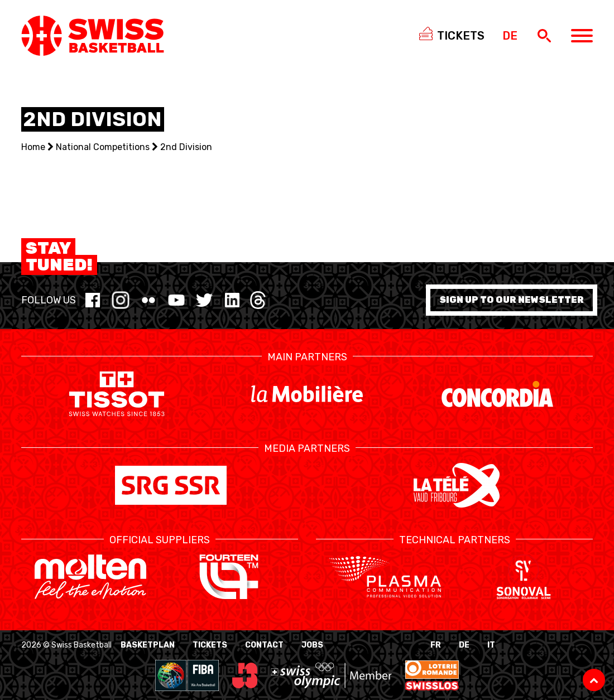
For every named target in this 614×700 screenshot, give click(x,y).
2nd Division (186, 147)
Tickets (210, 645)
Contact (264, 645)
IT (491, 645)
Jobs (312, 645)
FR (436, 645)
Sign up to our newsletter (512, 300)
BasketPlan (148, 645)
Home (33, 147)
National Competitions (103, 147)
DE (464, 645)
